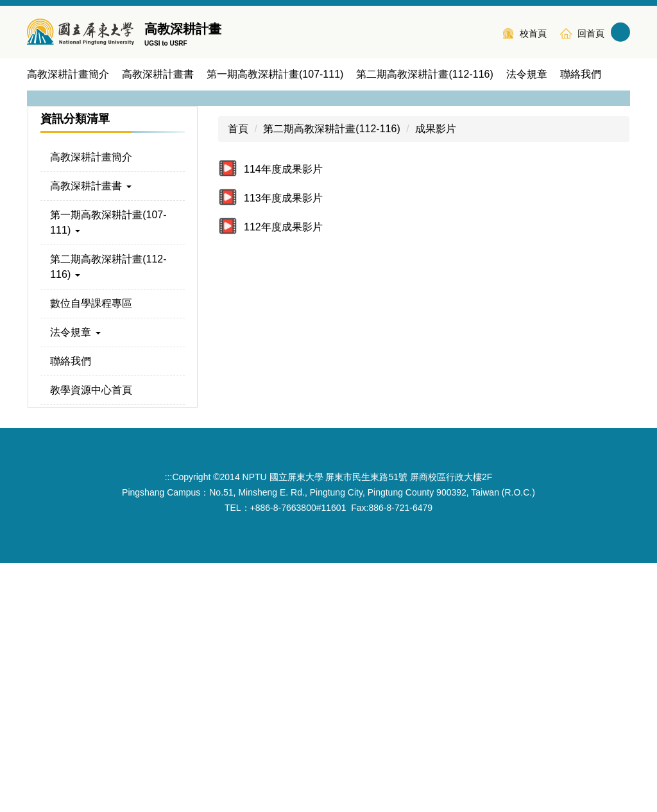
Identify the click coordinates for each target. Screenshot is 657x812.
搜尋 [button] (620, 32)
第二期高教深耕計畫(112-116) (331, 378)
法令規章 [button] (527, 74)
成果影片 (436, 378)
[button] (43, 212)
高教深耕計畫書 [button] (158, 74)
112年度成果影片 (283, 476)
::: (485, 32)
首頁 (238, 378)
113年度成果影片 (283, 447)
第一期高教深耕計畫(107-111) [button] (275, 74)
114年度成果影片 (283, 418)
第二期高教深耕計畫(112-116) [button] (424, 74)
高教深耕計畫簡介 (68, 74)
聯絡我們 (581, 74)
